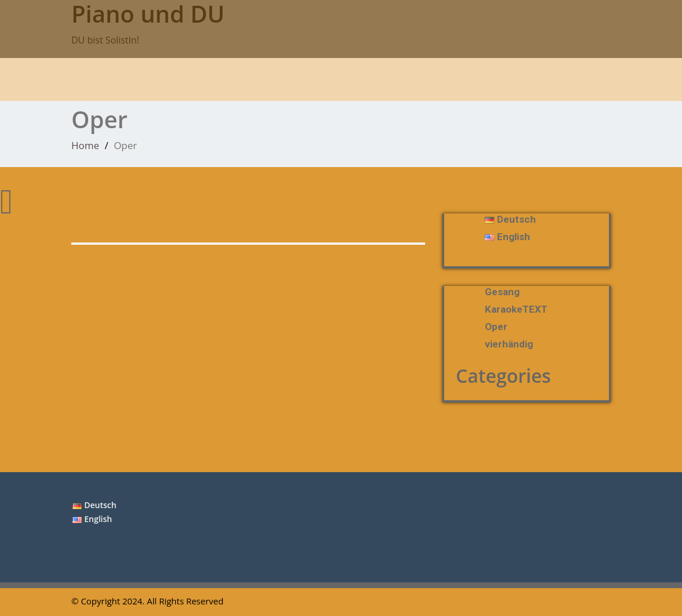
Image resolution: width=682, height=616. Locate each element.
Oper (496, 327)
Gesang (502, 292)
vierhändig (509, 344)
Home (85, 145)
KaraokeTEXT (516, 309)
